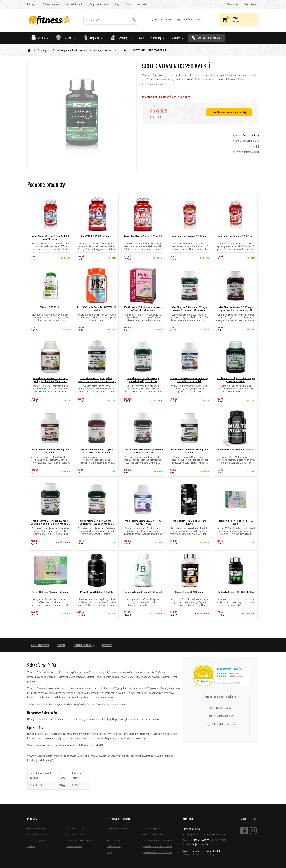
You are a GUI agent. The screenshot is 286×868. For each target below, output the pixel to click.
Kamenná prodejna (37, 835)
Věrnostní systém (75, 4)
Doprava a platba (99, 4)
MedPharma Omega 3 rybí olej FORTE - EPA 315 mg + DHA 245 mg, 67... (97, 382)
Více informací (40, 645)
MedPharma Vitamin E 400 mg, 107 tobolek (50, 451)
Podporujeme (114, 841)
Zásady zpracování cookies (158, 846)
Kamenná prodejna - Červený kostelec (203, 851)
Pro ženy (42, 50)
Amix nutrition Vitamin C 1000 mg (236, 236)
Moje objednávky (36, 829)
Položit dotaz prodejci (245, 152)
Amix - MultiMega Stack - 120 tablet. (143, 236)
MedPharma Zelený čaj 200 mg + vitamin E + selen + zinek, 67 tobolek (50, 522)
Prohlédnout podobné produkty (229, 112)
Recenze (107, 645)
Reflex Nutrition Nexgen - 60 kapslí (50, 592)
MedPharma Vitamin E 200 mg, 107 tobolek (189, 451)
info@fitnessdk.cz (189, 19)
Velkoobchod (114, 846)
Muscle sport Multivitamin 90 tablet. (236, 450)
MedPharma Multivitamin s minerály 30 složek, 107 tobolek (189, 380)
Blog (117, 4)
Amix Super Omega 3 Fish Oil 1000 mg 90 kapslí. (50, 238)
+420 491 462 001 (162, 19)
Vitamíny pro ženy (103, 50)
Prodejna (32, 4)
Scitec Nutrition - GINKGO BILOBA (236, 592)
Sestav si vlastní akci (206, 38)
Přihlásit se (233, 4)
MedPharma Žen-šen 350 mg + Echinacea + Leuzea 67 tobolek (97, 522)
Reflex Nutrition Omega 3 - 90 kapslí (143, 592)
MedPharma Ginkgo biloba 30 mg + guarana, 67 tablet (236, 380)
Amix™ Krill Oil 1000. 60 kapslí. (97, 236)
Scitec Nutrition (251, 135)
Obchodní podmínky (118, 829)
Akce (141, 38)
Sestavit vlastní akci (76, 835)
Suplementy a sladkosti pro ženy (70, 50)
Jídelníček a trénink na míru (80, 841)
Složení (61, 645)
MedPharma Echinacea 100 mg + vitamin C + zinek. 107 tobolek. (189, 309)
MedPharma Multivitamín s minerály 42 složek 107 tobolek (143, 309)
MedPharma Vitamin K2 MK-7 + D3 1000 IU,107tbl (143, 522)
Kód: (235, 141)
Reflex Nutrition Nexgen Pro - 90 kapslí (236, 522)
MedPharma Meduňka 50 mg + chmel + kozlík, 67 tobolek (143, 380)
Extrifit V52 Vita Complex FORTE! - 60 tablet (97, 309)
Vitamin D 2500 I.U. (50, 307)
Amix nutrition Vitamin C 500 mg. (189, 236)
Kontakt (142, 4)
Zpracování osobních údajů (157, 841)
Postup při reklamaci (154, 835)
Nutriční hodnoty (84, 645)
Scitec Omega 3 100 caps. (189, 592)
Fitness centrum (51, 4)
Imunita (122, 50)
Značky (178, 38)
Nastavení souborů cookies (158, 852)
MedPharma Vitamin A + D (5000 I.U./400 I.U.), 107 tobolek (97, 451)
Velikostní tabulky (75, 829)
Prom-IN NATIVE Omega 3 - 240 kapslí (189, 522)
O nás (128, 4)
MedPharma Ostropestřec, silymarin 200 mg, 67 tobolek (143, 451)
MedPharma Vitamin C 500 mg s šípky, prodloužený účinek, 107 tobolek (236, 310)
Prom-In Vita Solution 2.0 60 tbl (97, 592)
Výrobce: (238, 135)
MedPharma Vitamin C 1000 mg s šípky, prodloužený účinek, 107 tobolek (50, 382)
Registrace (250, 4)
